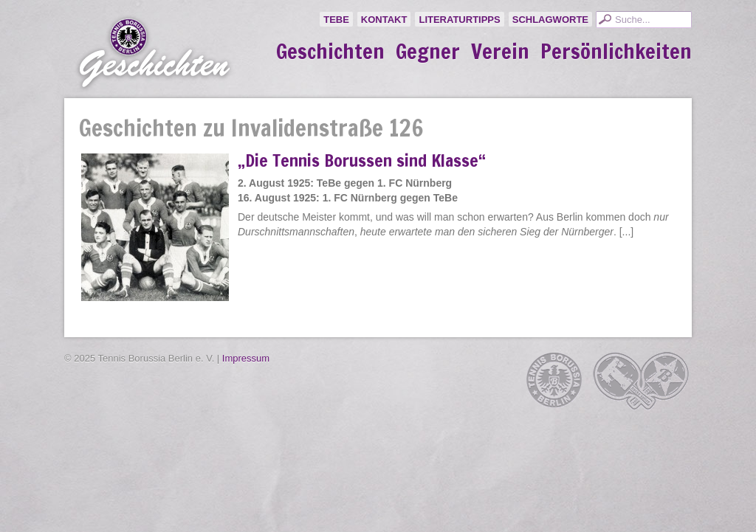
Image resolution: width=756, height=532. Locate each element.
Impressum (246, 358)
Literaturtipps (459, 20)
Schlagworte (550, 20)
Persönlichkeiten (616, 52)
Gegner (428, 52)
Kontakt (384, 20)
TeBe (336, 20)
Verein (500, 52)
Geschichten (330, 52)
